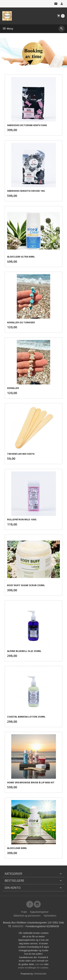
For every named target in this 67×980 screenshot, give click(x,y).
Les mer (40, 964)
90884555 (18, 926)
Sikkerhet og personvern (27, 916)
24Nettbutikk (40, 974)
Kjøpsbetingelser (39, 912)
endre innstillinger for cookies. (34, 968)
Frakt (24, 912)
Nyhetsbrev (50, 916)
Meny (8, 29)
